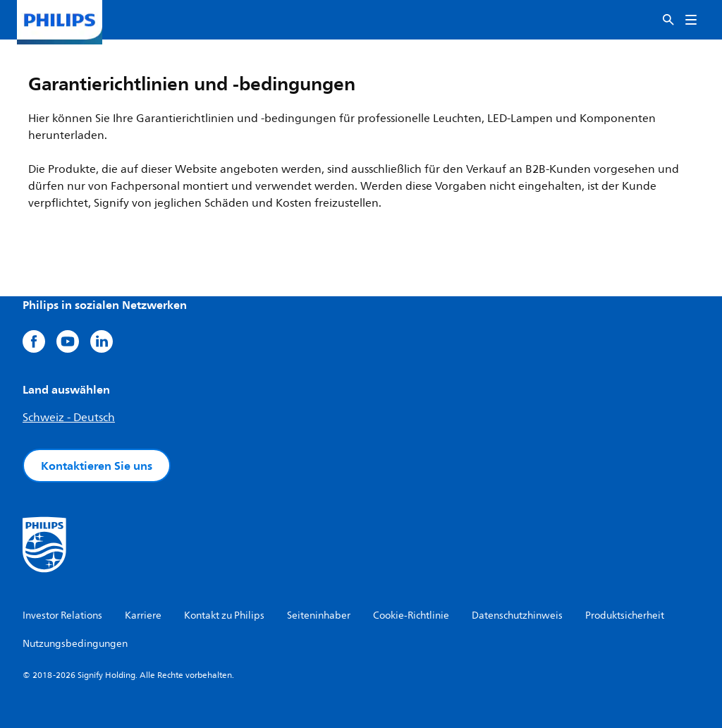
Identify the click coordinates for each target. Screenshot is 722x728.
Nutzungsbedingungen (75, 644)
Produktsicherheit (625, 615)
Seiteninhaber (319, 615)
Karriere (143, 615)
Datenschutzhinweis (517, 615)
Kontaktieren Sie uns (97, 466)
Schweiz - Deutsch (69, 418)
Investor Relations (62, 615)
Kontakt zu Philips (224, 615)
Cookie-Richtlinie (411, 615)
